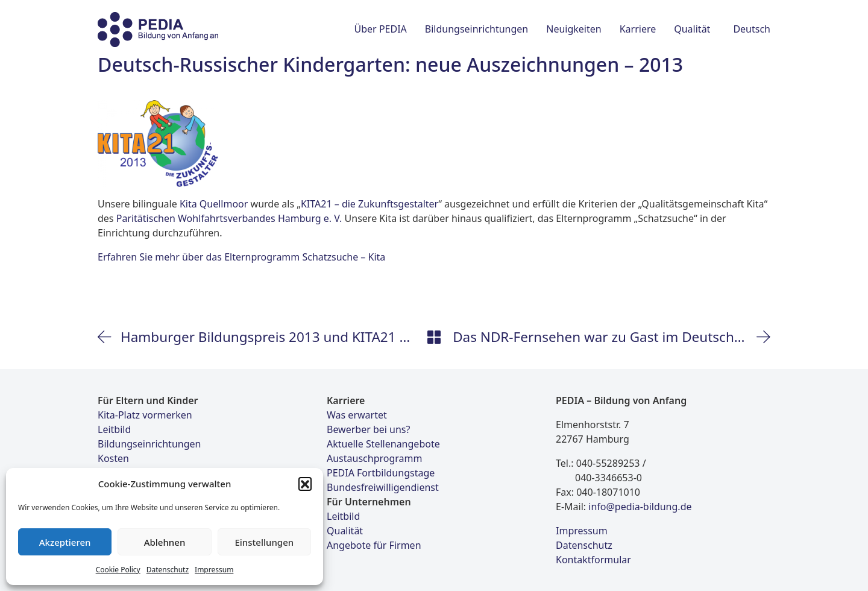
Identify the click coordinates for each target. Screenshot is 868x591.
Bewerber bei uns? (368, 429)
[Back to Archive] (434, 337)
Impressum (214, 570)
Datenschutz (168, 570)
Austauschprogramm (374, 458)
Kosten (113, 458)
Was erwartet (357, 415)
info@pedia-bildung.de (640, 507)
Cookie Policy (118, 570)
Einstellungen (264, 542)
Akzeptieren (65, 542)
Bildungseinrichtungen (149, 444)
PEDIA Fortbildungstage (381, 473)
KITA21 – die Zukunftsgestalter (370, 204)
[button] (305, 484)
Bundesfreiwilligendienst (383, 487)
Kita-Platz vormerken (145, 415)
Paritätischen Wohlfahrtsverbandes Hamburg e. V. (229, 218)
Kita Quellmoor (214, 204)
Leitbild (114, 429)
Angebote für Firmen (374, 545)
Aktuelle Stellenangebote (383, 444)
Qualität (345, 531)
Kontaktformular (593, 560)
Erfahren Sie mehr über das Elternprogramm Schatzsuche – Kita (241, 257)
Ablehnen (165, 542)
